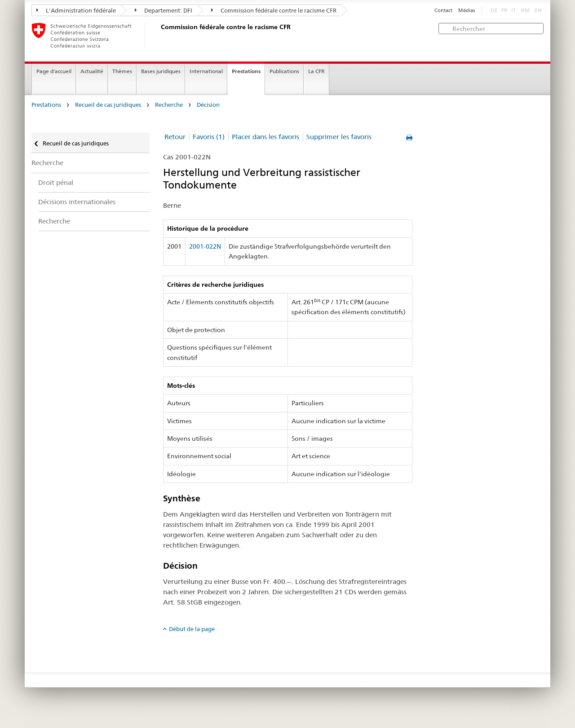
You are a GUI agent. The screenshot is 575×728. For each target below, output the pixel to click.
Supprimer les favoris (339, 137)
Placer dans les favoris (265, 137)
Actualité (92, 71)
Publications (284, 71)
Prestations (246, 71)
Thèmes (122, 71)
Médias (467, 11)
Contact (443, 11)
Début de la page (192, 629)
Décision (208, 105)
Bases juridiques (161, 71)
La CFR (316, 71)
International (206, 71)
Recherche (169, 105)
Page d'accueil (54, 71)
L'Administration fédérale (76, 10)
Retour (175, 137)
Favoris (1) (209, 137)
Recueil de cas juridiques (108, 105)
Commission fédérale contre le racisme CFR (274, 10)
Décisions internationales (77, 202)
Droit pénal (56, 182)
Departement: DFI (164, 10)
